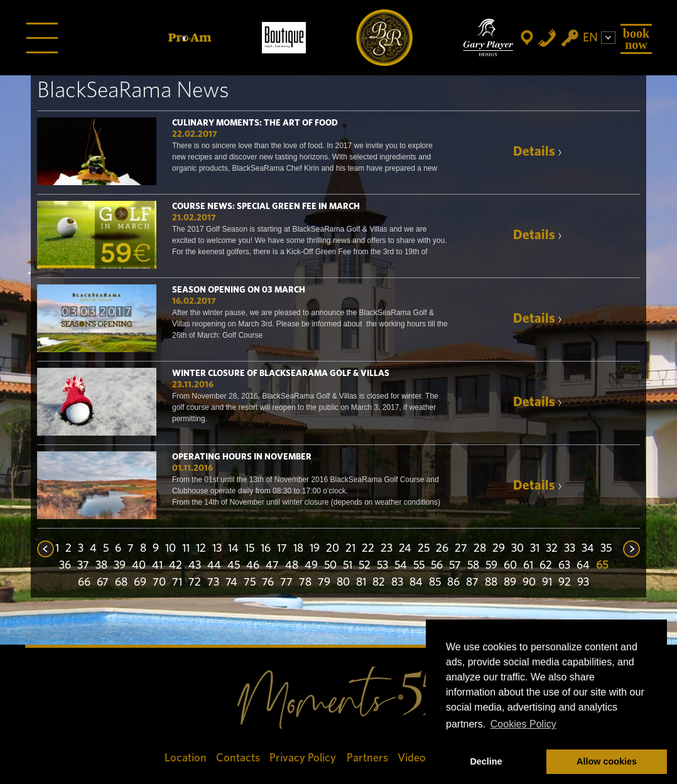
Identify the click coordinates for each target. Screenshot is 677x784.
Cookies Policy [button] (523, 724)
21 (350, 549)
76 (268, 583)
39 (120, 566)
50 (330, 566)
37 (83, 566)
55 (419, 566)
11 (186, 549)
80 (343, 583)
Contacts (238, 758)
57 (455, 566)
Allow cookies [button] (607, 761)
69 (140, 583)
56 (437, 566)
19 (315, 549)
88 (491, 583)
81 (361, 583)
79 (324, 583)
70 (159, 583)
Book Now (636, 39)
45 (234, 566)
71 (177, 583)
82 (379, 583)
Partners (367, 758)
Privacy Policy (303, 758)
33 (570, 549)
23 (387, 549)
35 (606, 549)
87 (472, 583)
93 (583, 583)
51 (348, 566)
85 (435, 583)
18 (298, 549)
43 (195, 566)
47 (272, 566)
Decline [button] (486, 761)
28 (480, 549)
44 (214, 566)
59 (491, 566)
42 (176, 566)
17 (282, 549)
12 (201, 549)
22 (368, 549)
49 (311, 566)
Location (186, 758)
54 (401, 566)
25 (424, 549)
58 (473, 566)
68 (121, 583)
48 (292, 566)
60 (510, 566)
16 (266, 549)
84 (416, 583)
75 (250, 583)
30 (517, 549)
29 (499, 549)
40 (139, 566)
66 (84, 583)
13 (217, 549)
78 (305, 583)
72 (195, 583)
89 (510, 583)
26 (442, 549)
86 (453, 583)
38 (101, 566)
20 (333, 549)
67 (103, 583)
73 (213, 583)
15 (250, 549)
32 (552, 549)
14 (233, 549)
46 (253, 566)
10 (171, 549)
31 (535, 549)
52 (365, 566)
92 (565, 583)
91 (547, 583)
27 (461, 549)
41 (157, 566)
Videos (414, 758)
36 (65, 566)
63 (564, 566)
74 (231, 583)
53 (382, 566)
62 (546, 566)
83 (397, 583)
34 (588, 549)
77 (286, 583)
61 (528, 566)
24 (405, 549)
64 (583, 566)
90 (529, 583)
